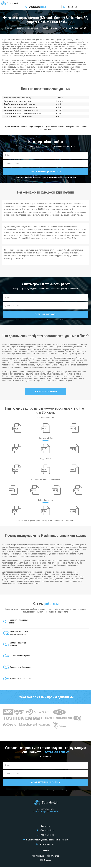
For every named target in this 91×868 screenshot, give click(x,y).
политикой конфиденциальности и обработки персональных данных (59, 177)
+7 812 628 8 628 (71, 7)
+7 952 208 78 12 (33, 7)
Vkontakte (40, 857)
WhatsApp (55, 857)
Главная (9, 28)
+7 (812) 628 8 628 (47, 836)
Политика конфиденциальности (45, 812)
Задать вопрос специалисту (45, 391)
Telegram (48, 861)
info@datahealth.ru (47, 831)
